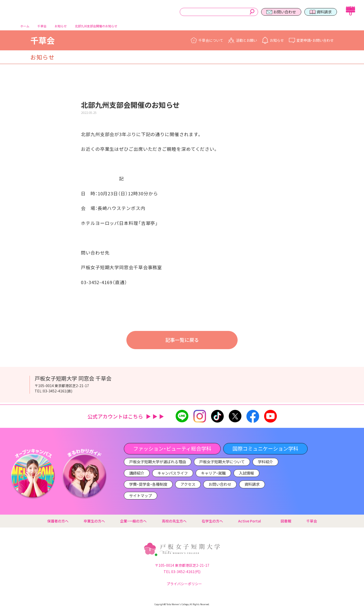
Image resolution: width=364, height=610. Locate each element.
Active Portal (252, 521)
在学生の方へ (212, 521)
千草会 (42, 42)
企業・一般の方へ (133, 521)
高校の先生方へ (174, 521)
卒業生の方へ (94, 521)
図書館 (286, 521)
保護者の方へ (58, 521)
